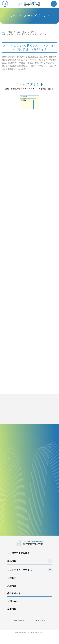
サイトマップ (40, 620)
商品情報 (12, 561)
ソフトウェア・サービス (20, 570)
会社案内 (12, 578)
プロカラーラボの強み (19, 553)
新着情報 (12, 609)
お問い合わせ (14, 601)
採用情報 (12, 586)
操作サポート (14, 593)
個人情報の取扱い (21, 620)
